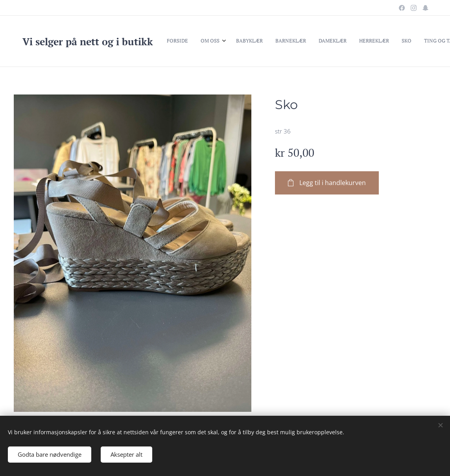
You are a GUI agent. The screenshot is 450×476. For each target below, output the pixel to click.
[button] (373, 41)
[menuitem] (194, 41)
